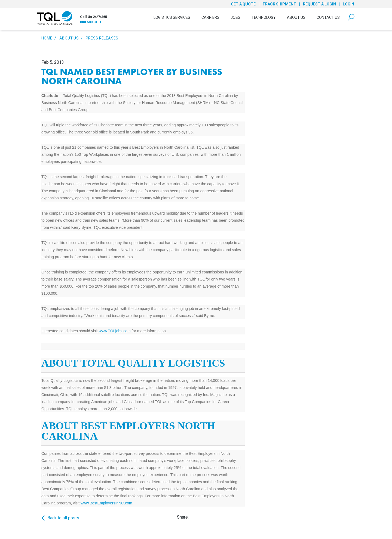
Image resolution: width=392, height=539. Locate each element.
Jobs (235, 17)
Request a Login (319, 4)
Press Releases (102, 38)
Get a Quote (243, 4)
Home (47, 38)
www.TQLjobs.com (115, 331)
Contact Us (328, 17)
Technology (264, 17)
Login (348, 4)
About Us (296, 17)
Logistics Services (172, 17)
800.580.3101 (91, 22)
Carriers (210, 17)
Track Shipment (279, 4)
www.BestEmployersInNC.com (106, 503)
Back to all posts (60, 518)
